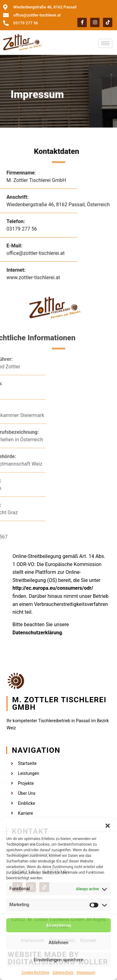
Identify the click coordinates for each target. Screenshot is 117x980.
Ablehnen (58, 943)
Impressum (86, 973)
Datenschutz (63, 973)
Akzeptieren (58, 925)
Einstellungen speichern (58, 960)
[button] (108, 826)
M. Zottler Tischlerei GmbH (59, 704)
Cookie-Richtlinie (35, 973)
